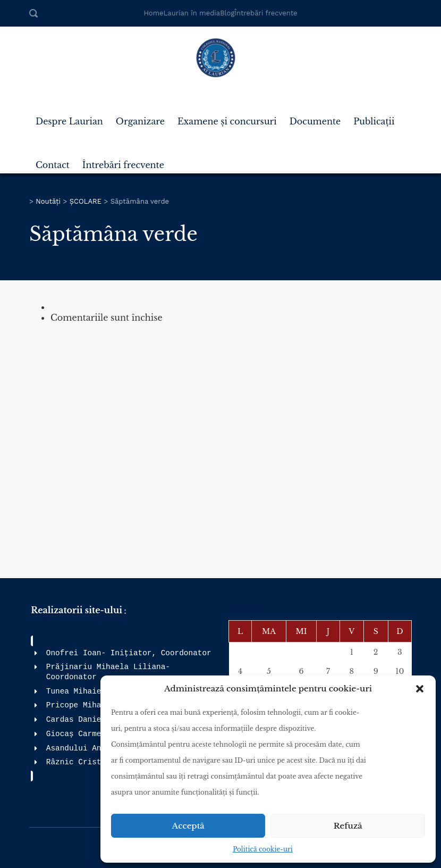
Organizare (140, 117)
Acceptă (188, 826)
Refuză (348, 826)
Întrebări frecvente (266, 13)
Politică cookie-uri (263, 849)
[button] (420, 689)
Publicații (374, 117)
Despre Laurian (69, 117)
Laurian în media (192, 13)
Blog (227, 13)
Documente (315, 117)
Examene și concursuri (227, 117)
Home (153, 13)
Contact (53, 161)
